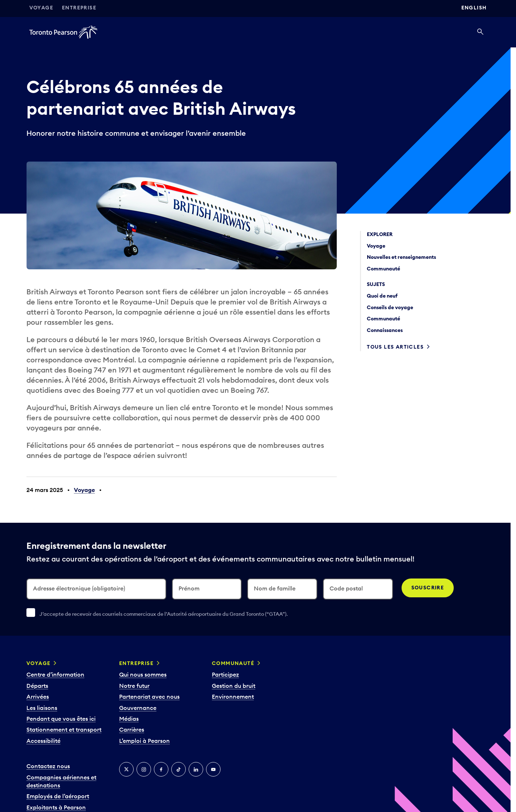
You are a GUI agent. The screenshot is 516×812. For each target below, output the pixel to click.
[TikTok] (179, 769)
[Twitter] (126, 769)
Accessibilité (43, 741)
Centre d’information (55, 674)
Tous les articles (395, 347)
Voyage (41, 8)
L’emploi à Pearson (144, 741)
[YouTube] (213, 769)
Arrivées (38, 697)
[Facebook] (161, 769)
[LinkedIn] (196, 769)
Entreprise (79, 8)
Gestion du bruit (234, 686)
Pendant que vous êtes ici (61, 719)
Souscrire (428, 588)
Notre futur (134, 686)
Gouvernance (138, 708)
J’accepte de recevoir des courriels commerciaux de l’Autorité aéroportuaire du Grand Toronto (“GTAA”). (164, 614)
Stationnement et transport (64, 729)
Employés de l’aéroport (58, 796)
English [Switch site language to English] (474, 8)
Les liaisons (42, 708)
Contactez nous (48, 766)
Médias (129, 719)
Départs (37, 686)
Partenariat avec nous (149, 697)
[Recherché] (480, 32)
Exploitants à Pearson (56, 807)
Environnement (233, 697)
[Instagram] (144, 769)
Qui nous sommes (143, 674)
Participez (225, 674)
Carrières (132, 729)
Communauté (233, 663)
